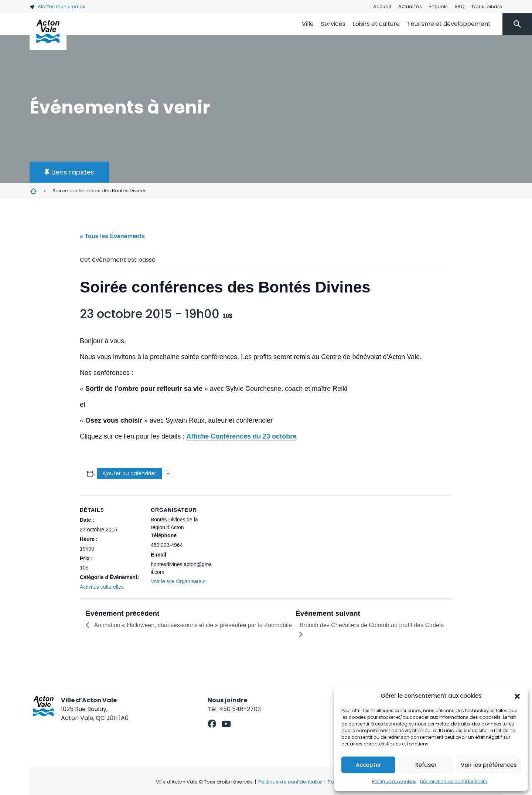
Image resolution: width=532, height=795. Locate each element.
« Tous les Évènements (112, 236)
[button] (517, 696)
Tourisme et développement (449, 24)
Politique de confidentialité (290, 782)
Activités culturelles (102, 587)
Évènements (33, 191)
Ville (308, 24)
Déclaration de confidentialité (453, 782)
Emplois (439, 6)
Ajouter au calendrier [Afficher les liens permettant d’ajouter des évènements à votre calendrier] (129, 473)
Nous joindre (487, 6)
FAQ (460, 6)
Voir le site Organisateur (178, 581)
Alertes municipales (57, 6)
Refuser (426, 765)
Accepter (369, 765)
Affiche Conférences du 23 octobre (241, 436)
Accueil (382, 6)
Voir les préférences (489, 765)
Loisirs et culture (376, 24)
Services (333, 24)
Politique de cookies (394, 782)
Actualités (410, 6)
